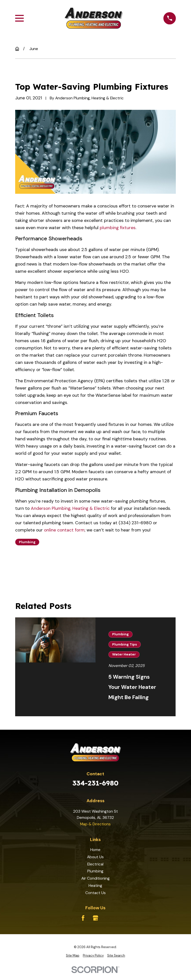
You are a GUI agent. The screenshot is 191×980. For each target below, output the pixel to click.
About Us (95, 857)
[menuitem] (73, 956)
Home (95, 850)
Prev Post (36, 565)
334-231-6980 (95, 783)
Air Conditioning (95, 878)
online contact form (64, 530)
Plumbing (27, 542)
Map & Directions (95, 824)
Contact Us (95, 893)
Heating (95, 885)
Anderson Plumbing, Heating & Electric (70, 508)
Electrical (95, 864)
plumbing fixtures (118, 228)
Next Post (81, 565)
